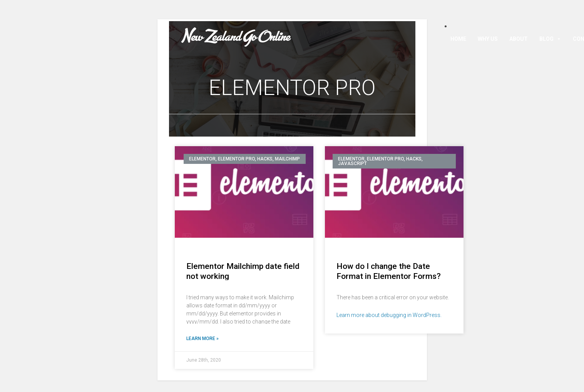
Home (458, 39)
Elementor (202, 159)
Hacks (265, 159)
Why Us (488, 39)
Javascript (352, 163)
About (519, 39)
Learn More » (202, 339)
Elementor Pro (236, 159)
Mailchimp (287, 159)
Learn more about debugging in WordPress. (389, 315)
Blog (550, 39)
